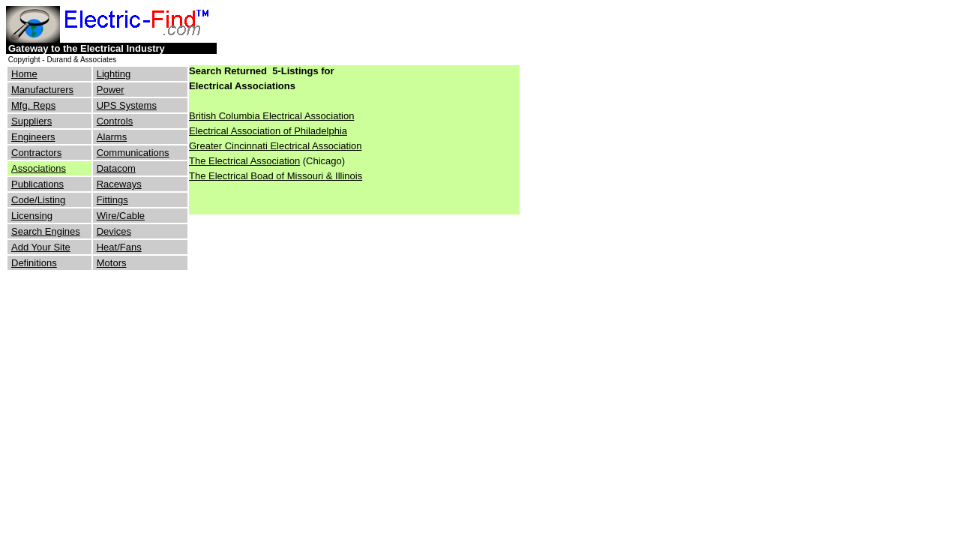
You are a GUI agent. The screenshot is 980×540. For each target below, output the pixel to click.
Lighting (114, 74)
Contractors (36, 153)
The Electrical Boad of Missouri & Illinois (276, 176)
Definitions (34, 263)
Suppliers (31, 121)
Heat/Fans (119, 247)
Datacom (116, 168)
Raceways (119, 184)
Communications (133, 153)
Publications (37, 184)
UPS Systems (127, 105)
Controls (115, 121)
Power (111, 90)
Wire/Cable (121, 216)
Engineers (33, 137)
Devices (114, 231)
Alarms (112, 137)
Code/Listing (38, 200)
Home (24, 74)
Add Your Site (41, 247)
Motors (112, 263)
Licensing (32, 216)
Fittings (112, 200)
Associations (39, 168)
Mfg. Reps (33, 105)
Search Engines (46, 231)
